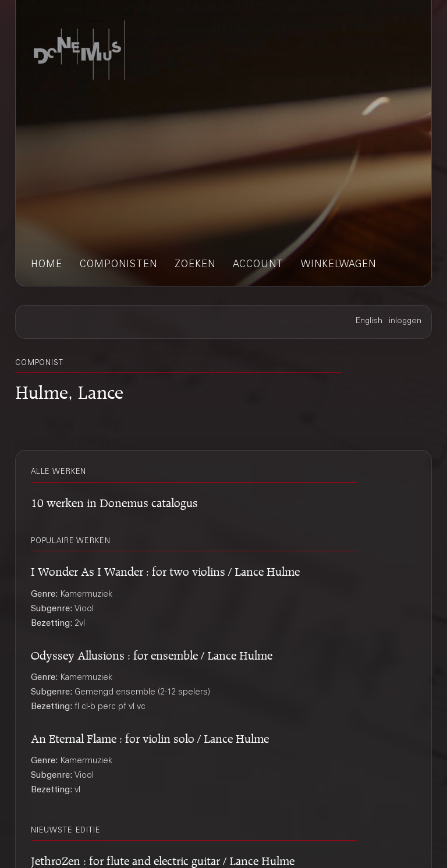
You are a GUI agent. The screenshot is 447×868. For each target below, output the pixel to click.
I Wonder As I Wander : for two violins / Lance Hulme (165, 570)
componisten (118, 265)
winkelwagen (338, 265)
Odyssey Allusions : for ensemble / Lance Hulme (152, 653)
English (369, 321)
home (47, 265)
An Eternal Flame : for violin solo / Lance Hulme (150, 737)
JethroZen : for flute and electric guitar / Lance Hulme (163, 859)
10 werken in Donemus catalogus (114, 501)
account (258, 265)
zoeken (195, 265)
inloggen (405, 321)
